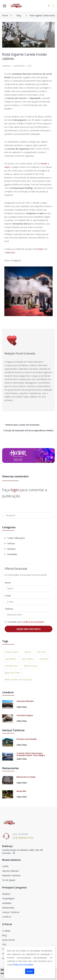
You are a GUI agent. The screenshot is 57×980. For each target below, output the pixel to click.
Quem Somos (9, 940)
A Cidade (6, 931)
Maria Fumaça (30, 666)
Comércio (7, 917)
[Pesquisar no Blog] (28, 515)
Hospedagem (8, 898)
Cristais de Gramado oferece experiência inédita (28, 432)
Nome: (8, 583)
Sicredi (28, 652)
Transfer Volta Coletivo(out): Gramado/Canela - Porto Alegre (31, 754)
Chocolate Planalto (25, 701)
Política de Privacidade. (23, 965)
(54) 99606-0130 (23, 838)
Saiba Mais (22, 707)
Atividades (7, 903)
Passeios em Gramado (27, 739)
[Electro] (17, 6)
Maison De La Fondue (26, 777)
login (15, 490)
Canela (39, 249)
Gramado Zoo (11, 666)
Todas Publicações (15, 538)
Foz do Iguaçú (9, 880)
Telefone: (9, 609)
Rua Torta (41, 652)
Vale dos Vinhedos (11, 871)
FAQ (4, 944)
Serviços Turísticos (11, 912)
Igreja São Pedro (12, 673)
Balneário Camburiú (11, 875)
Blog (19, 15)
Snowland (44, 659)
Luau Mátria (10, 659)
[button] (53, 6)
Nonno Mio (21, 791)
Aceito (30, 971)
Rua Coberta (27, 659)
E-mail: (8, 596)
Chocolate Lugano (25, 715)
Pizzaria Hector (12, 652)
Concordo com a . (26, 622)
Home (5, 15)
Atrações (10, 549)
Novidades (11, 554)
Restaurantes (8, 908)
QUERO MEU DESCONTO (29, 629)
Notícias (10, 543)
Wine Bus (10, 252)
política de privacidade (34, 622)
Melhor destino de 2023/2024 (18, 680)
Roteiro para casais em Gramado (21, 425)
